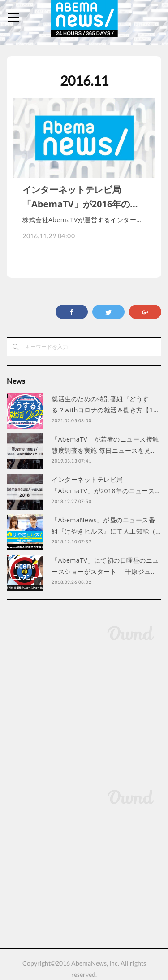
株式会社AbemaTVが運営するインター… (82, 220)
